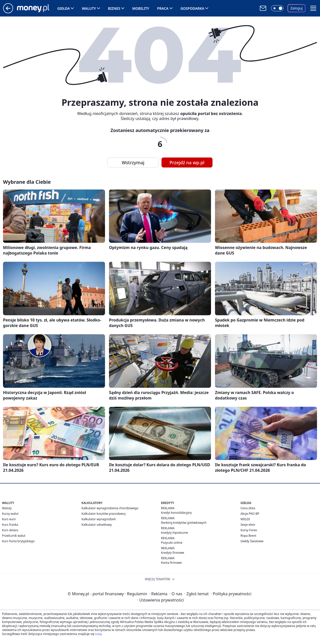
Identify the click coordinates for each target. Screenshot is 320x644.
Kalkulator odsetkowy (97, 525)
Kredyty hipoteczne (174, 533)
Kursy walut (10, 514)
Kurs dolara (10, 530)
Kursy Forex (249, 530)
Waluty (89, 8)
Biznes (114, 8)
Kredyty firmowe (173, 553)
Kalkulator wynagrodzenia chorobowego (110, 508)
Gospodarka (192, 8)
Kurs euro (9, 519)
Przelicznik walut (14, 536)
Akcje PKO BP (250, 514)
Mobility (141, 8)
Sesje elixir (248, 525)
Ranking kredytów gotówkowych (184, 523)
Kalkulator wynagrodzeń (99, 519)
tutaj (98, 634)
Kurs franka (10, 525)
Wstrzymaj (133, 162)
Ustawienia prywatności (160, 600)
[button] (313, 8)
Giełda (63, 8)
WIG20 (245, 519)
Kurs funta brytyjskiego (18, 541)
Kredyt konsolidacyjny (176, 513)
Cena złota (248, 508)
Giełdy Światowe (252, 541)
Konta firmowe (171, 563)
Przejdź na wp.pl (187, 162)
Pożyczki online (172, 543)
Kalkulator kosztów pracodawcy (104, 514)
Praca (163, 8)
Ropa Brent (248, 536)
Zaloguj (297, 8)
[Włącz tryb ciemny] (277, 8)
